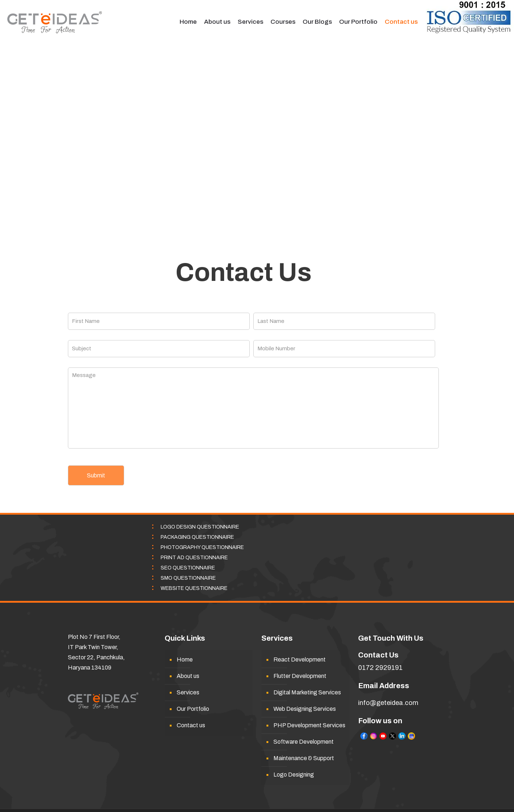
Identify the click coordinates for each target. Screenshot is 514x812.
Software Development (304, 742)
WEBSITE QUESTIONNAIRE (194, 588)
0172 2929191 (380, 668)
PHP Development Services (309, 725)
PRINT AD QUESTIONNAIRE (194, 558)
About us (188, 676)
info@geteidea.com (388, 703)
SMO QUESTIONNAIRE (188, 578)
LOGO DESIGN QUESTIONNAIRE (200, 527)
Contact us (191, 725)
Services (188, 692)
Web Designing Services (305, 709)
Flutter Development (300, 676)
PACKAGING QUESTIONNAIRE (197, 537)
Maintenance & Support (304, 758)
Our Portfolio (193, 709)
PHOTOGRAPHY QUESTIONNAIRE (202, 547)
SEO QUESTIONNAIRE (188, 568)
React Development (300, 659)
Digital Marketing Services (307, 692)
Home (185, 659)
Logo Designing (294, 775)
